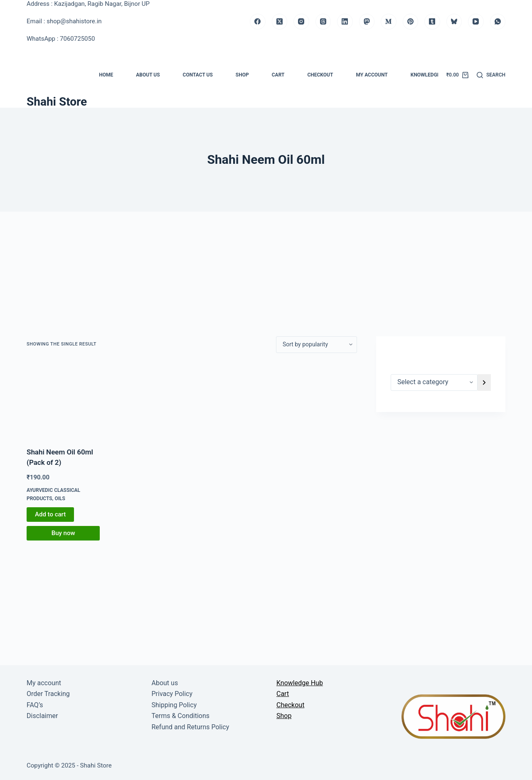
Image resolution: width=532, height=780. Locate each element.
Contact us (198, 75)
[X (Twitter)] (280, 22)
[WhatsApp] (498, 22)
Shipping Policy (174, 705)
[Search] (491, 75)
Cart (278, 75)
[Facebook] (258, 22)
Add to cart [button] (50, 514)
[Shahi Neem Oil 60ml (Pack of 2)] (63, 400)
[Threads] (323, 22)
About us (148, 75)
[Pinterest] (411, 22)
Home (106, 75)
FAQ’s (35, 705)
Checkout (320, 75)
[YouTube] (476, 22)
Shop (242, 75)
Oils (60, 499)
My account (372, 75)
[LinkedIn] (345, 22)
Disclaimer (42, 716)
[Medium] (389, 22)
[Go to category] (484, 383)
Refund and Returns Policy (191, 727)
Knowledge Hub (431, 75)
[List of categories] (434, 383)
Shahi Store (57, 102)
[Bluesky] (454, 22)
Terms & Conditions (181, 716)
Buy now (63, 533)
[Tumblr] (432, 22)
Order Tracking (48, 694)
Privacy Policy (172, 694)
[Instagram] (301, 22)
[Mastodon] (367, 22)
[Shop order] (316, 345)
